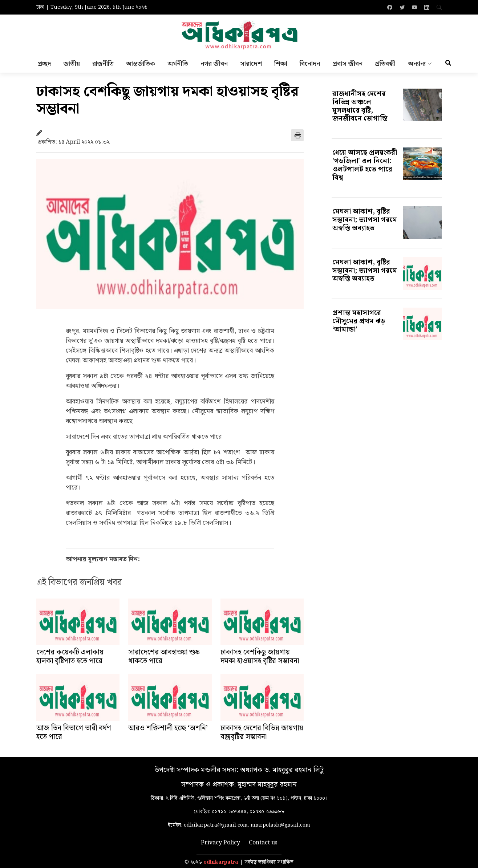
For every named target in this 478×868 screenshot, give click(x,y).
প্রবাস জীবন (347, 64)
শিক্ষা (281, 64)
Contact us (263, 843)
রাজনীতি (103, 64)
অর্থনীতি (178, 64)
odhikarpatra (221, 862)
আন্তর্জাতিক (141, 64)
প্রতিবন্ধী (385, 64)
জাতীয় (72, 64)
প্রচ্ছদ (44, 64)
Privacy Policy (220, 843)
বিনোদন (310, 64)
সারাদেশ (251, 64)
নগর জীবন (214, 64)
